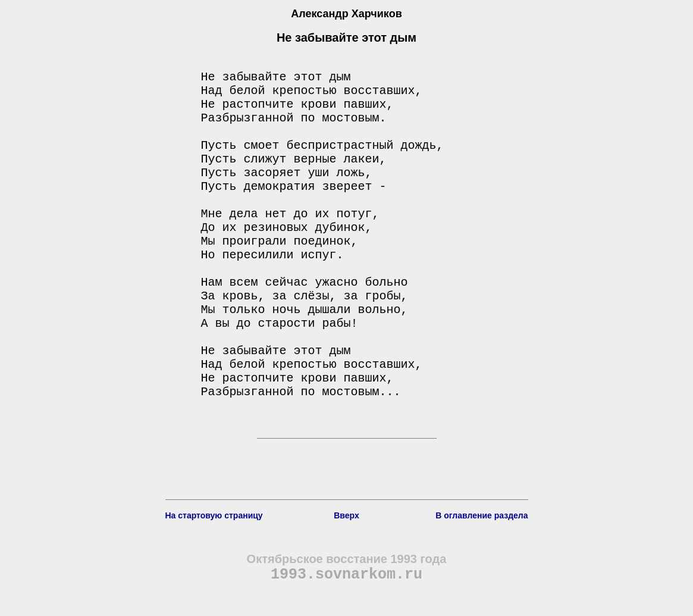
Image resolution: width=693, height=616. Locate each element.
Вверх (346, 515)
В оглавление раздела (482, 515)
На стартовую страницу (214, 515)
